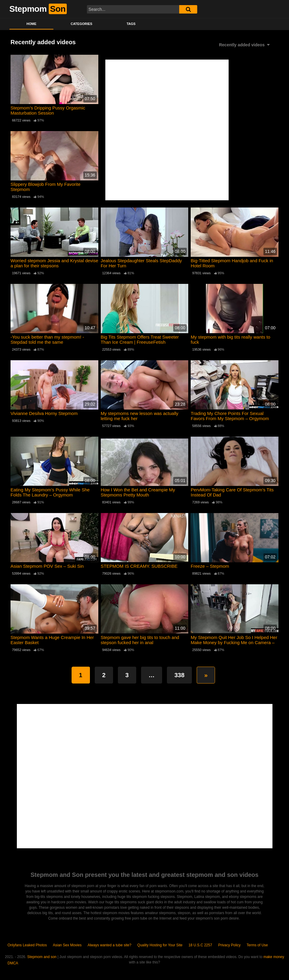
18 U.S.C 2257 (200, 945)
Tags (131, 24)
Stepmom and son (42, 957)
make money (274, 957)
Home (31, 24)
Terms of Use (257, 945)
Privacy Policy (229, 945)
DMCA (13, 963)
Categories (81, 24)
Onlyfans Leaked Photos (27, 945)
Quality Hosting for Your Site (160, 945)
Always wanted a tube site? (109, 945)
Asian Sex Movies (67, 945)
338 (179, 675)
